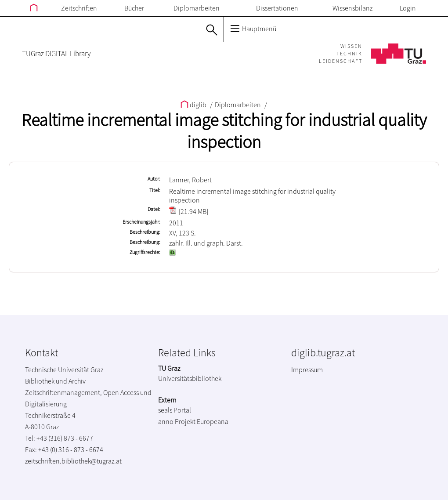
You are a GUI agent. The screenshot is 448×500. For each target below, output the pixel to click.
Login (408, 8)
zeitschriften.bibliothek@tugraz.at (73, 461)
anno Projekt (177, 421)
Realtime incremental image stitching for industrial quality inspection (224, 131)
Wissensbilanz (352, 8)
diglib (194, 105)
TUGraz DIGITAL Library (56, 54)
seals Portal (175, 410)
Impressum (307, 370)
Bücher (134, 8)
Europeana (213, 421)
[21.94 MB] (189, 211)
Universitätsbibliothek (190, 378)
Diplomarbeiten (197, 8)
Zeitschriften (79, 8)
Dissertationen (277, 8)
